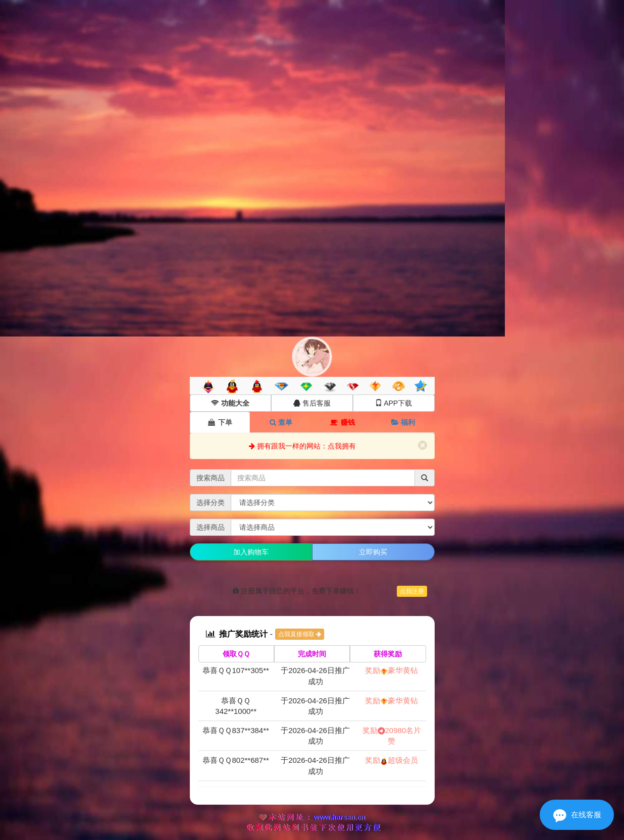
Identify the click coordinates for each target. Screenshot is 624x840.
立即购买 (373, 552)
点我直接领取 (300, 634)
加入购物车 (251, 552)
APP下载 (394, 403)
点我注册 (412, 591)
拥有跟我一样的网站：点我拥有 (302, 446)
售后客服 (312, 403)
